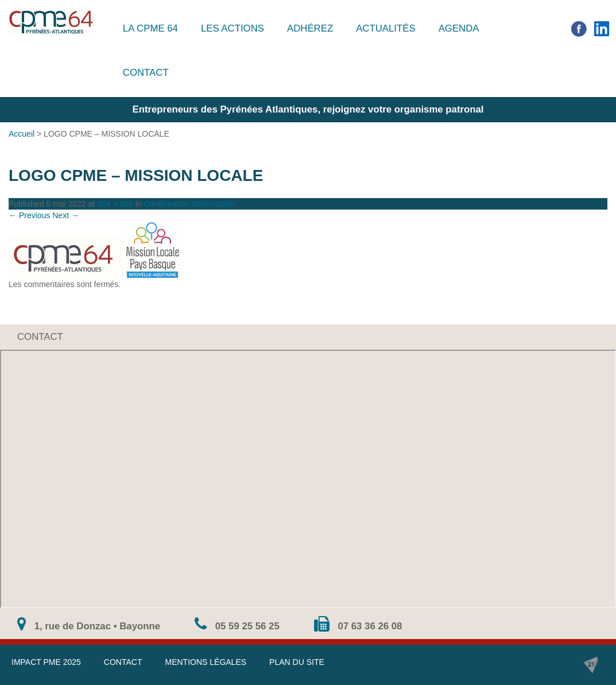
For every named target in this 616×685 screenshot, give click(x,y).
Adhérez (310, 28)
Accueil (22, 134)
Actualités (386, 28)
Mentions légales (206, 662)
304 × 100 (115, 204)
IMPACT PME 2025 (46, 662)
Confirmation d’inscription (189, 204)
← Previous (29, 215)
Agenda (459, 28)
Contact (146, 73)
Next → (66, 215)
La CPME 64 (150, 28)
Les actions (233, 28)
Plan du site (297, 662)
